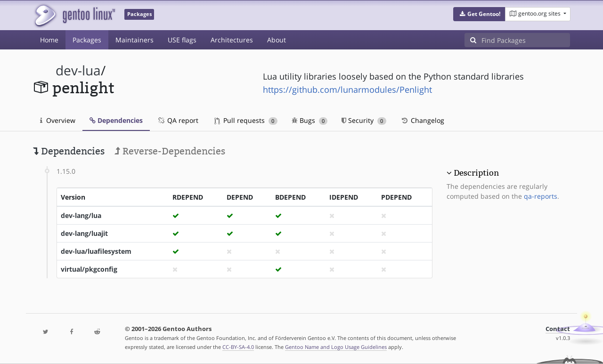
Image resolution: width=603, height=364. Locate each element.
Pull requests (246, 120)
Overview (58, 120)
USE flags (182, 40)
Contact (558, 329)
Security (364, 120)
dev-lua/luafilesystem (96, 251)
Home (49, 40)
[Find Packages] (526, 40)
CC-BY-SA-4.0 (238, 347)
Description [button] (476, 173)
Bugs (310, 120)
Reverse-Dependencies (170, 151)
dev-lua (78, 70)
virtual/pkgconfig (89, 269)
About (277, 40)
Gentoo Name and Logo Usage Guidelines (336, 347)
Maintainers (134, 40)
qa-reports (541, 196)
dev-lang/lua (81, 215)
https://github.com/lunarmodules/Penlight (347, 89)
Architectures (232, 40)
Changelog (422, 120)
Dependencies (116, 120)
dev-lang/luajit (84, 233)
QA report (178, 120)
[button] (479, 14)
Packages (87, 40)
